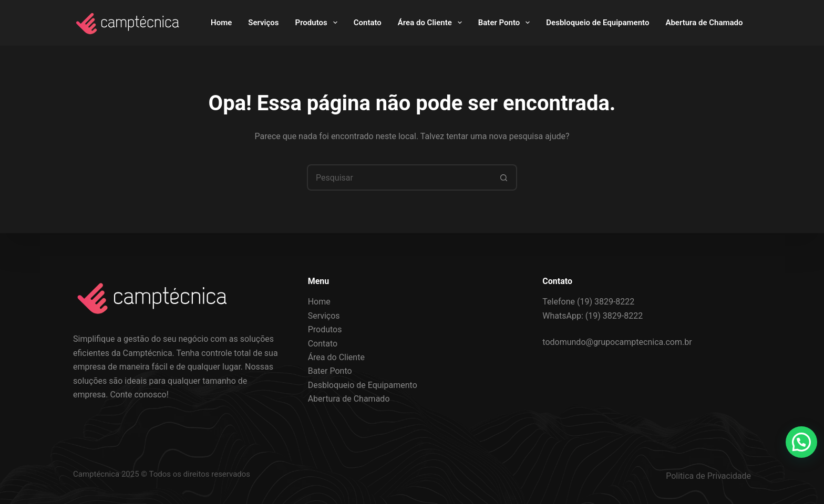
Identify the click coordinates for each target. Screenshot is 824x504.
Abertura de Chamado (704, 23)
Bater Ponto (506, 23)
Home (221, 23)
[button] (801, 442)
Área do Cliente (432, 23)
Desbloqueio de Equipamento (598, 23)
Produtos (318, 23)
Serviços (263, 23)
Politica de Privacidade (708, 476)
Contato (368, 23)
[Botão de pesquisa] (504, 177)
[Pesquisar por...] (399, 177)
